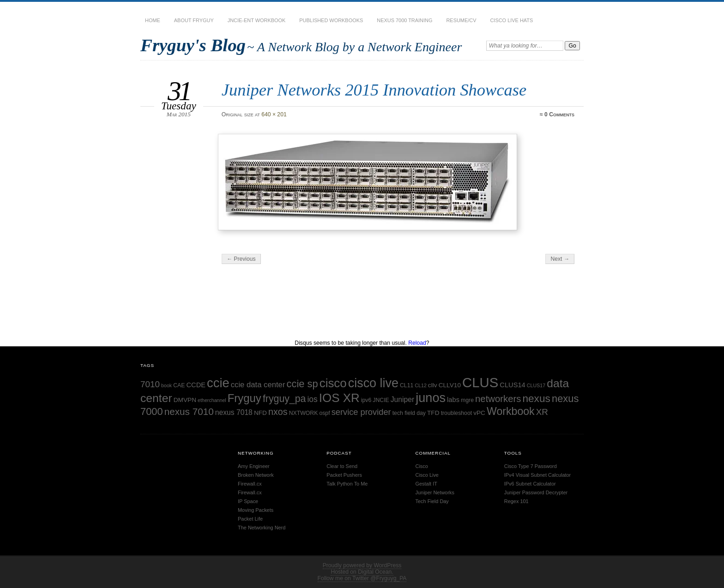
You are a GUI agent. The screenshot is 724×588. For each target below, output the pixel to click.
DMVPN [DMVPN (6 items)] (185, 400)
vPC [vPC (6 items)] (479, 413)
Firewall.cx (250, 484)
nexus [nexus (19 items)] (536, 398)
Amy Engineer (254, 466)
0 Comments (559, 114)
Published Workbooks (331, 20)
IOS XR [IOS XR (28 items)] (339, 398)
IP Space (248, 501)
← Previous (241, 259)
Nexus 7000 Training (404, 20)
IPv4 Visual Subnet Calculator (538, 475)
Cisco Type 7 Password (531, 466)
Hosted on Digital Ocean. (362, 572)
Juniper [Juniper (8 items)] (402, 399)
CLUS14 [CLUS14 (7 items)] (512, 385)
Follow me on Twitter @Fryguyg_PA (362, 578)
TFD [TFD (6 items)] (433, 413)
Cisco (422, 466)
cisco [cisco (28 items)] (333, 383)
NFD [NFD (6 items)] (260, 413)
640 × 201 (274, 114)
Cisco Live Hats (511, 20)
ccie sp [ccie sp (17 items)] (302, 384)
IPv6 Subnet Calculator (530, 484)
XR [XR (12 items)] (542, 412)
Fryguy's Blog (193, 45)
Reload (417, 343)
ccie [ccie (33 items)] (218, 383)
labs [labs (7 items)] (453, 400)
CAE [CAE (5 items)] (179, 385)
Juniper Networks (435, 492)
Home (153, 20)
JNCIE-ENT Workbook (257, 20)
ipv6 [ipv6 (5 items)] (366, 400)
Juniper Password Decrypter (536, 492)
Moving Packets (256, 510)
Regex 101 (516, 501)
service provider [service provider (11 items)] (361, 412)
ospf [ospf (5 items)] (324, 413)
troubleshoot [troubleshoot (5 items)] (457, 413)
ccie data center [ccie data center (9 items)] (258, 385)
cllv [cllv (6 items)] (433, 385)
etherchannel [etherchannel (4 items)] (212, 400)
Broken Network (256, 475)
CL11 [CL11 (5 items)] (407, 385)
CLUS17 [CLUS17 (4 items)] (536, 385)
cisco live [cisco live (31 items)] (373, 383)
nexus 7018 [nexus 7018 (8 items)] (234, 412)
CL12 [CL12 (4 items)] (420, 385)
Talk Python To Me (347, 484)
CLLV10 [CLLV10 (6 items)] (450, 385)
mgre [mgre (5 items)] (467, 400)
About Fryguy (194, 20)
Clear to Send (342, 466)
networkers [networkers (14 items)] (498, 399)
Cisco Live (427, 475)
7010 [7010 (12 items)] (150, 384)
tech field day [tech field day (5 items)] (409, 413)
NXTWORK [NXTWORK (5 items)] (304, 413)
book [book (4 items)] (166, 385)
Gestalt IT (426, 484)
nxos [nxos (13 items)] (278, 412)
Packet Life (250, 519)
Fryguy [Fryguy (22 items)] (244, 398)
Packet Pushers (344, 475)
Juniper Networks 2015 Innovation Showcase (374, 90)
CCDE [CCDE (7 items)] (196, 385)
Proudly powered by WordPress (362, 565)
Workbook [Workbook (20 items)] (511, 411)
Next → (560, 259)
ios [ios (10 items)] (312, 399)
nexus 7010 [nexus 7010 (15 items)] (189, 411)
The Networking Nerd (262, 528)
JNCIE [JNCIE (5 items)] (381, 400)
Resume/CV (461, 20)
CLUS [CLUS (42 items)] (480, 382)
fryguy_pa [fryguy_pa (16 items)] (284, 399)
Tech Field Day (432, 501)
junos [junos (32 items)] (431, 398)
